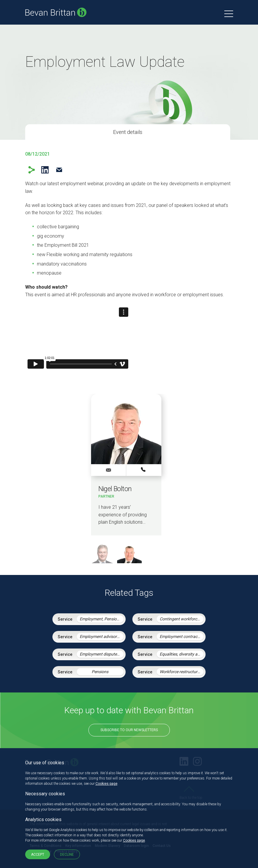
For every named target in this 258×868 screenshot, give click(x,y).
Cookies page (106, 784)
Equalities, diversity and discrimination (182, 654)
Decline (67, 855)
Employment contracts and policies (182, 636)
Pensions (100, 672)
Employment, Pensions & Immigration (102, 619)
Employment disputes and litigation (102, 654)
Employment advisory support (102, 636)
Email (59, 170)
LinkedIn (45, 170)
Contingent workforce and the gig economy (182, 619)
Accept (38, 855)
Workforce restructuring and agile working (182, 672)
